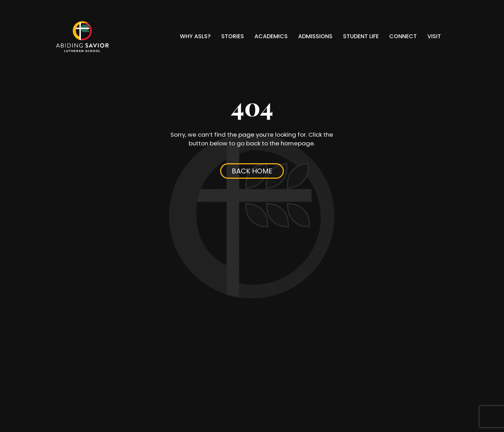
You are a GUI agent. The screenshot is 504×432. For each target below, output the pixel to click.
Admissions (315, 36)
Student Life (361, 36)
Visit (434, 36)
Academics (271, 36)
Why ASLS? (195, 36)
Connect (403, 36)
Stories (233, 36)
